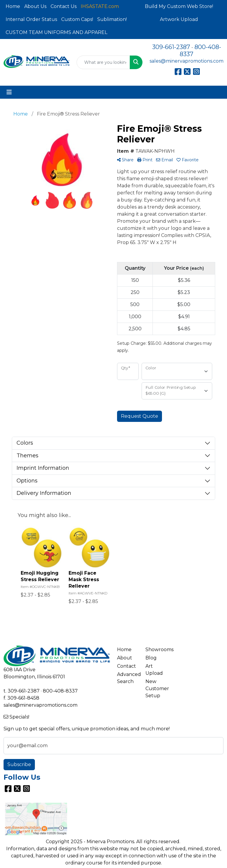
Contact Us (64, 6)
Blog (151, 658)
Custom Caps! (77, 19)
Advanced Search (128, 678)
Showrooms (156, 650)
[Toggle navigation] (9, 92)
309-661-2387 (171, 47)
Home (13, 6)
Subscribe (19, 764)
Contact (127, 666)
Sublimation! (112, 19)
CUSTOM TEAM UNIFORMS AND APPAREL (56, 32)
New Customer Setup (156, 689)
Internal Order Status (31, 19)
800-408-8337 (60, 691)
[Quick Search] (103, 62)
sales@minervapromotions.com (187, 61)
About (125, 658)
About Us (35, 6)
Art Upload (154, 670)
